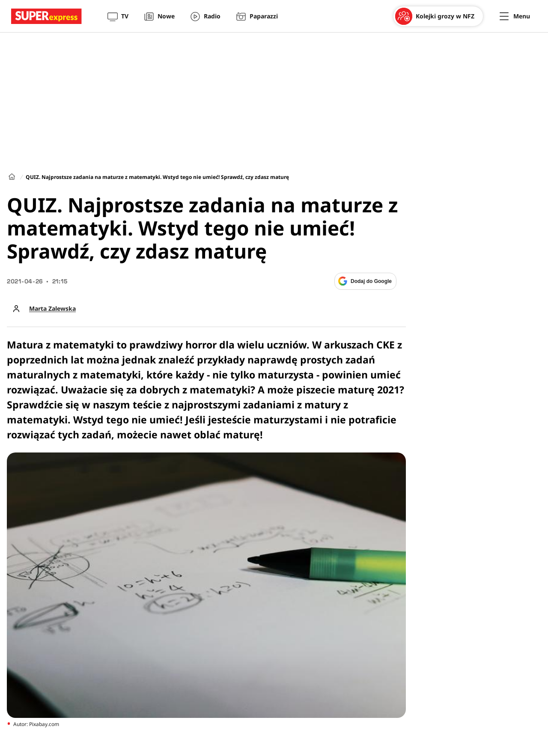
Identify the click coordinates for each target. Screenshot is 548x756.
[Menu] (515, 16)
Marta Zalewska (52, 309)
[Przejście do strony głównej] (46, 16)
